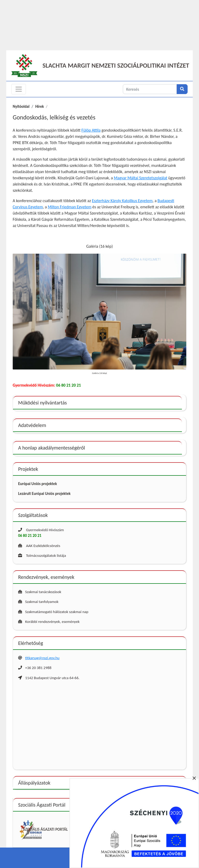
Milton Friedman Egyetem (69, 207)
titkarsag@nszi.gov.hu (42, 658)
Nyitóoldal (21, 106)
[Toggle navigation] (19, 89)
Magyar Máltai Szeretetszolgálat (140, 178)
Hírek (40, 106)
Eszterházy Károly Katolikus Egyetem (122, 201)
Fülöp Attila (91, 130)
